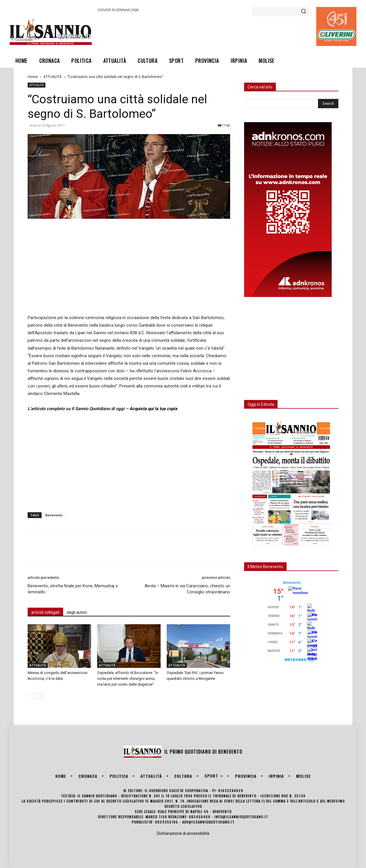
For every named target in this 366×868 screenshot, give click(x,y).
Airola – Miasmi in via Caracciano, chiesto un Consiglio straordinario (187, 589)
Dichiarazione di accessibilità (183, 833)
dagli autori (77, 612)
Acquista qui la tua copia (153, 409)
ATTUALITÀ (53, 77)
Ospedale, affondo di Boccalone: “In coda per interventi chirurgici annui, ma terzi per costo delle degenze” (128, 678)
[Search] (303, 12)
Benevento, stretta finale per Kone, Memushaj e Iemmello (73, 589)
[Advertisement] (204, 32)
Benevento (54, 515)
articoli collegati (45, 612)
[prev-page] (31, 696)
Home (33, 77)
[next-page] (41, 696)
